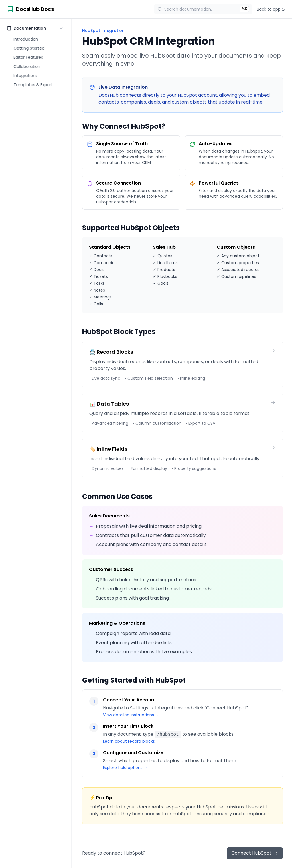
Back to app (271, 9)
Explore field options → (125, 768)
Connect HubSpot (255, 853)
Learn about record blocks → (131, 741)
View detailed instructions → (131, 715)
